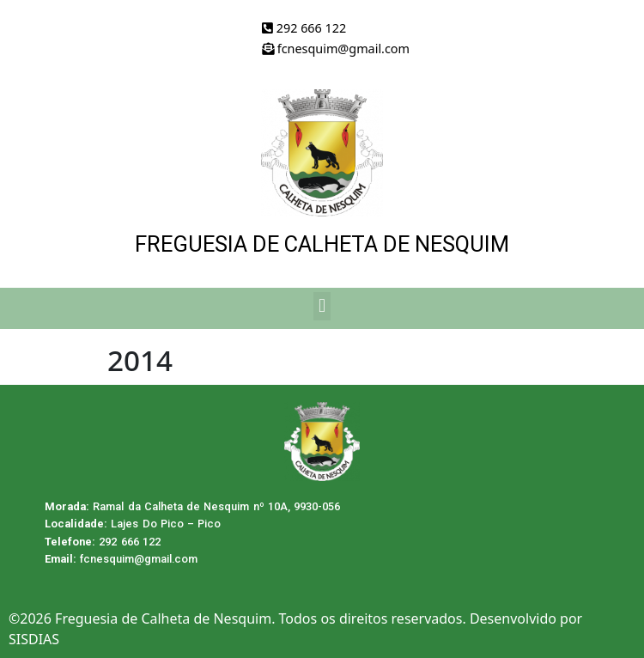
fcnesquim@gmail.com (336, 49)
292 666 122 (304, 28)
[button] (322, 306)
